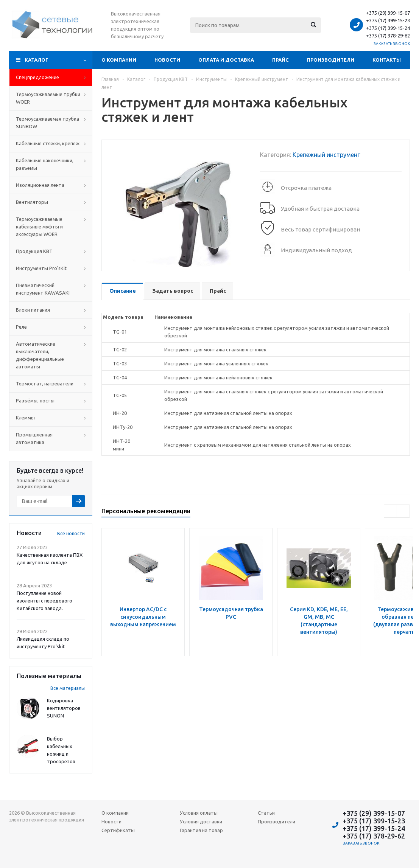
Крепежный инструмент (327, 155)
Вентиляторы (32, 202)
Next (403, 511)
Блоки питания (33, 310)
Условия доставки (201, 821)
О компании (119, 60)
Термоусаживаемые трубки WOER (48, 98)
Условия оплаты (199, 813)
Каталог (37, 60)
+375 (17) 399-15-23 (388, 20)
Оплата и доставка (226, 60)
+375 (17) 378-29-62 (388, 36)
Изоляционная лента (40, 185)
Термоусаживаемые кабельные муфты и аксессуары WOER (39, 227)
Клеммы (25, 418)
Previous (390, 511)
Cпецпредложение (37, 77)
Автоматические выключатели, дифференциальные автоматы (40, 355)
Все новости (71, 533)
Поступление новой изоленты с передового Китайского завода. (44, 601)
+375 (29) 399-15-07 (388, 13)
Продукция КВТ (34, 251)
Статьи (266, 813)
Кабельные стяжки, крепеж (48, 143)
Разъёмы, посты (35, 401)
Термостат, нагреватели (45, 384)
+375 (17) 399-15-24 (388, 28)
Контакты (387, 60)
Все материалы (68, 688)
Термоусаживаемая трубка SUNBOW (48, 123)
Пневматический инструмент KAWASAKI (43, 289)
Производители (331, 60)
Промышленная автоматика (34, 438)
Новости (167, 60)
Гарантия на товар (201, 830)
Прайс (280, 60)
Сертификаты (118, 830)
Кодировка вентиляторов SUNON (64, 708)
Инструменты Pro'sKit (41, 268)
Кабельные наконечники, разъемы (45, 164)
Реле (21, 327)
